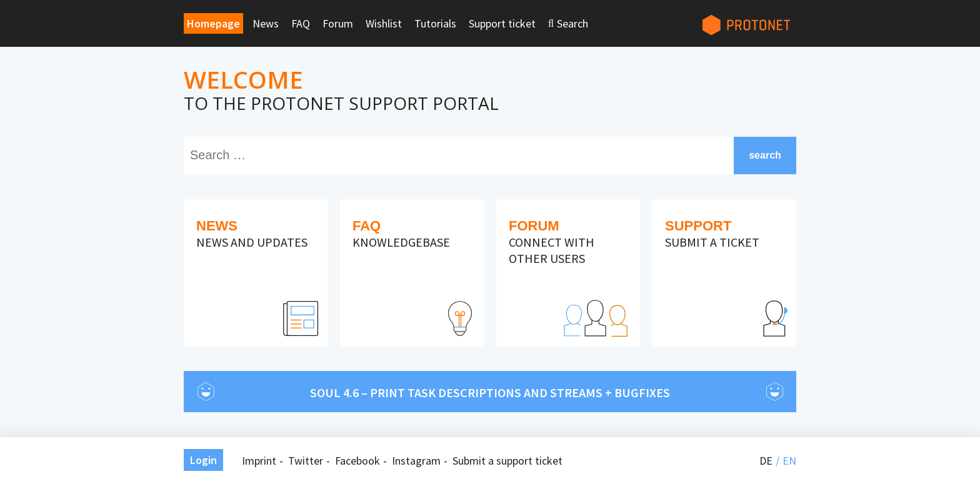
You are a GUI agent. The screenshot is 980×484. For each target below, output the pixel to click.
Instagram (416, 461)
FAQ (301, 23)
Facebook (357, 461)
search (765, 155)
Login (203, 460)
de (766, 461)
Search (572, 23)
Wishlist (384, 23)
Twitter (306, 461)
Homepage (213, 23)
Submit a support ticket (507, 461)
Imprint (259, 461)
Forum (338, 23)
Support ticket (502, 23)
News (266, 23)
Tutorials (435, 23)
